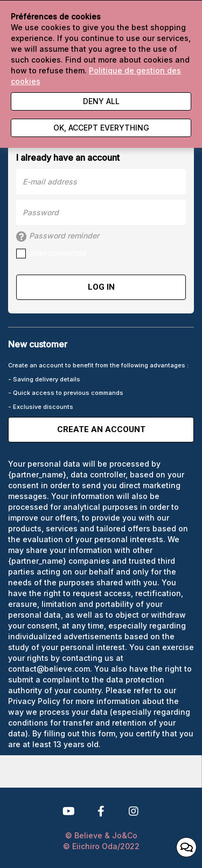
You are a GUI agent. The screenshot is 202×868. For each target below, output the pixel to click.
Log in (101, 287)
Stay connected (51, 253)
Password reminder (58, 236)
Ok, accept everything (101, 128)
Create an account (101, 429)
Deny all (101, 101)
